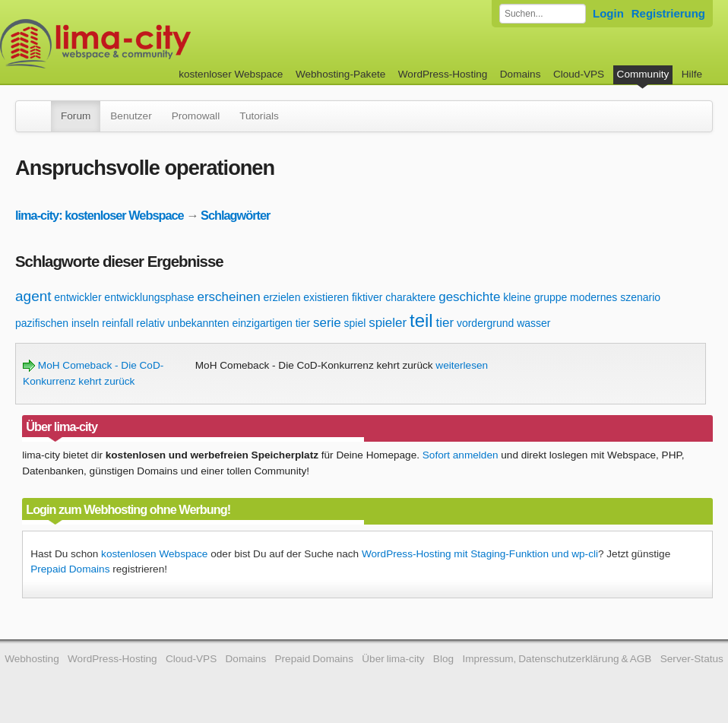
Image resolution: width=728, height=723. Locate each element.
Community (643, 74)
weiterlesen (462, 365)
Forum (76, 116)
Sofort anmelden (461, 455)
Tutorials (259, 116)
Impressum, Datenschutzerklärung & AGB (557, 659)
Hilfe (692, 74)
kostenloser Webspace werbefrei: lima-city (152, 44)
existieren (326, 297)
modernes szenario (615, 297)
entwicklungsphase (149, 297)
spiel (355, 323)
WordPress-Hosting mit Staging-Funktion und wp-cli (480, 554)
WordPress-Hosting (443, 74)
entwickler (78, 297)
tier (445, 323)
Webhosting (32, 659)
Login (608, 13)
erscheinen (228, 297)
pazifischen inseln (57, 323)
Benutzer (131, 116)
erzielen (282, 297)
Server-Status (692, 659)
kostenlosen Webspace (154, 554)
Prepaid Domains (70, 569)
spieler (388, 323)
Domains (521, 74)
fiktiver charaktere (394, 297)
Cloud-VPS (579, 74)
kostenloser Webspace (231, 74)
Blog (443, 659)
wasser (533, 323)
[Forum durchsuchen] (543, 14)
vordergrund (486, 323)
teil (421, 320)
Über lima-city (393, 659)
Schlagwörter (235, 215)
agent (33, 296)
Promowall (196, 116)
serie (327, 323)
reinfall (117, 323)
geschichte (469, 297)
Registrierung (668, 13)
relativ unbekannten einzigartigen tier (223, 323)
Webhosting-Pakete (340, 74)
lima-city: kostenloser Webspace (100, 215)
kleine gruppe (535, 297)
